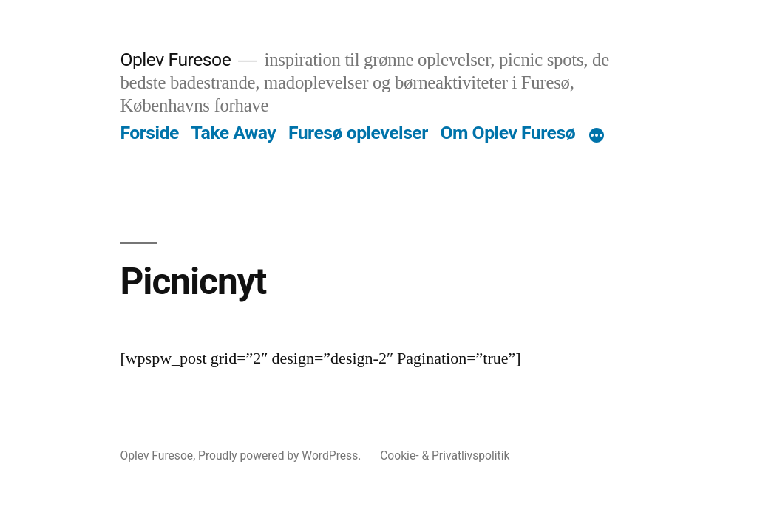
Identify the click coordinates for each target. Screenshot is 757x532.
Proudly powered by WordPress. (281, 456)
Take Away (234, 133)
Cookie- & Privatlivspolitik (445, 456)
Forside (149, 133)
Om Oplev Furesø (508, 133)
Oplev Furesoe (175, 59)
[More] (597, 136)
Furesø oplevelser (358, 133)
